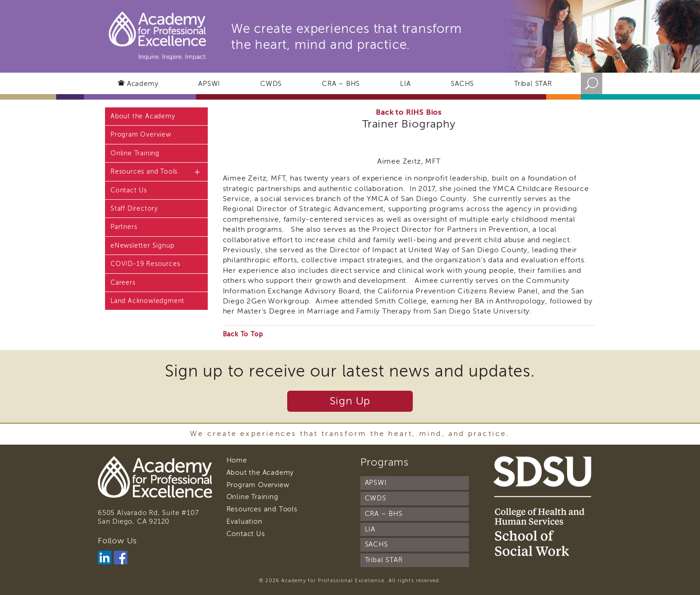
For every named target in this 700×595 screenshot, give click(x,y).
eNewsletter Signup (142, 246)
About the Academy (143, 116)
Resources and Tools (144, 172)
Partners (124, 227)
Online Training (135, 153)
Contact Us (129, 190)
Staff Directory (134, 209)
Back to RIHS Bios (409, 112)
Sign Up (350, 401)
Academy (143, 84)
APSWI (209, 84)
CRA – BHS (341, 84)
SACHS (462, 84)
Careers (123, 283)
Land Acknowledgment (147, 301)
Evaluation (245, 521)
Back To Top (243, 334)
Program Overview (141, 135)
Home (237, 460)
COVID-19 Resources (145, 264)
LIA (405, 84)
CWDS (271, 84)
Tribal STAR (533, 84)
